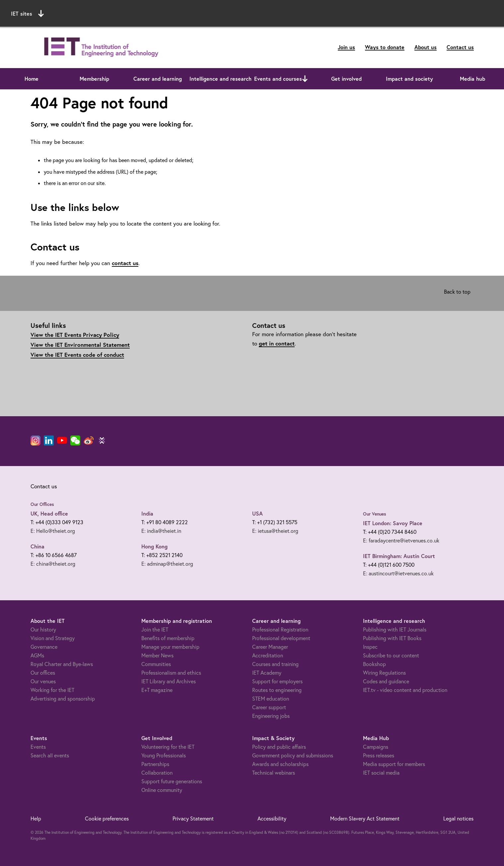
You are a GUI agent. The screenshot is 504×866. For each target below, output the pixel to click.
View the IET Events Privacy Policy (75, 335)
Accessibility (272, 818)
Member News (157, 655)
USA (257, 513)
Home (32, 79)
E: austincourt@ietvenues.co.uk (398, 573)
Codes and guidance (386, 681)
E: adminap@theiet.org (167, 564)
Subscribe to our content (391, 655)
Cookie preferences (107, 818)
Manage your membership (170, 647)
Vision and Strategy (53, 638)
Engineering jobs (271, 716)
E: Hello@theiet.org (53, 531)
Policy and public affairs (279, 747)
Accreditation (268, 655)
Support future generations (172, 781)
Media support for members (394, 764)
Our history (43, 629)
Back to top (457, 292)
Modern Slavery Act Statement (365, 818)
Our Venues (375, 514)
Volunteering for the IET (168, 747)
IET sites (27, 14)
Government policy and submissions (293, 755)
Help (36, 818)
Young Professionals (164, 755)
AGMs (37, 655)
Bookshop (374, 664)
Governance (44, 647)
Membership (94, 79)
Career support (269, 707)
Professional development (281, 638)
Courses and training (275, 664)
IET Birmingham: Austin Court (399, 556)
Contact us (460, 47)
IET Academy (267, 673)
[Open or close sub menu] (305, 79)
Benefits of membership (168, 638)
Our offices (43, 673)
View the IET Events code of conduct (77, 355)
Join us (346, 47)
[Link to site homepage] (100, 47)
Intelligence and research (220, 79)
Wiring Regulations (384, 673)
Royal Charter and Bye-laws (62, 664)
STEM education (271, 699)
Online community (162, 790)
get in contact (277, 343)
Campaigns (376, 747)
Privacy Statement (193, 818)
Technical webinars (274, 773)
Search (336, 12)
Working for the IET (52, 690)
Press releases (379, 755)
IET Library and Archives (169, 681)
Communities (156, 664)
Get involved (346, 79)
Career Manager (270, 647)
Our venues (43, 681)
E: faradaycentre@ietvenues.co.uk (401, 540)
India (147, 513)
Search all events (50, 755)
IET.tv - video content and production (405, 690)
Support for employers (277, 681)
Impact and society (409, 79)
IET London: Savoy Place (393, 523)
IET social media (381, 773)
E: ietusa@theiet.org (275, 531)
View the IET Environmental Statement (80, 345)
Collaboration (157, 773)
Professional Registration (280, 629)
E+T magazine (157, 690)
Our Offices (42, 504)
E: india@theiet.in (161, 531)
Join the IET (155, 629)
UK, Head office (49, 513)
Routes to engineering (277, 690)
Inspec (370, 647)
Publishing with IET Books (392, 638)
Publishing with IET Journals (395, 629)
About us (426, 47)
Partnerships (155, 764)
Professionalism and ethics (171, 673)
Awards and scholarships (280, 764)
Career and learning (158, 79)
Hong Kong (154, 546)
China (37, 546)
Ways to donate (385, 47)
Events (38, 747)
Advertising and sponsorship (63, 699)
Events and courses (278, 79)
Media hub (472, 79)
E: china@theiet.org (53, 564)
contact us (125, 263)
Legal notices (458, 818)
